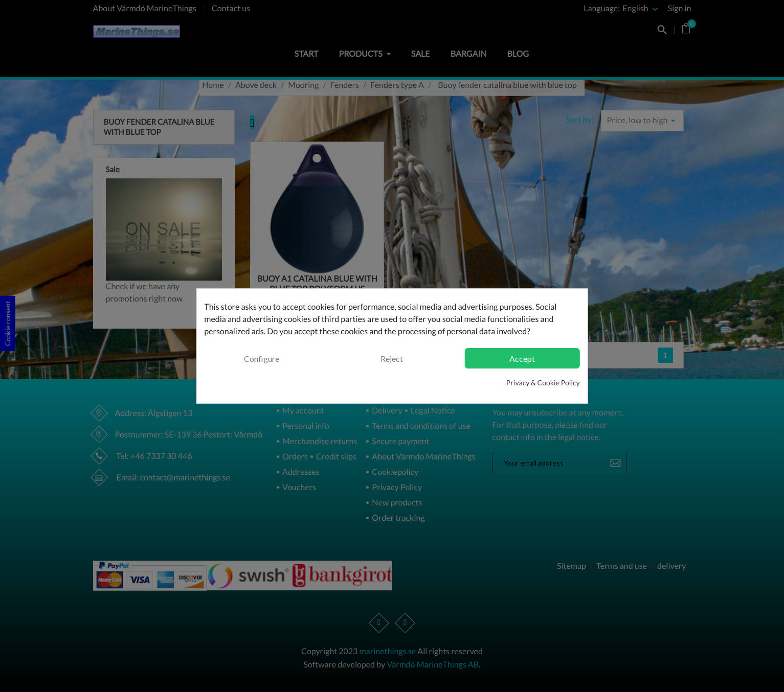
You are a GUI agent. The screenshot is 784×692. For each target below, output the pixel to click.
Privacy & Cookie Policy (543, 383)
